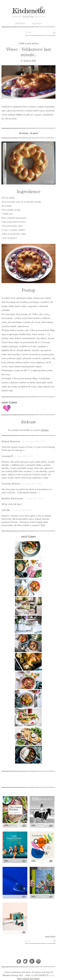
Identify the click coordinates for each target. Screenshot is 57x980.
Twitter (25, 961)
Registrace (37, 23)
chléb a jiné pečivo (29, 43)
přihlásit (45, 430)
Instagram (32, 961)
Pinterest (38, 961)
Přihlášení (20, 23)
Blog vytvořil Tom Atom (28, 978)
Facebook (19, 961)
